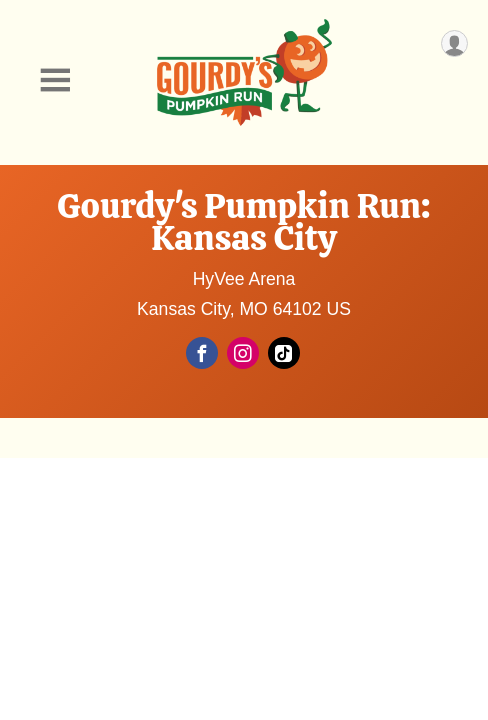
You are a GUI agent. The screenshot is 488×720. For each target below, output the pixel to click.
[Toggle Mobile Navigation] (55, 80)
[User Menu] (454, 43)
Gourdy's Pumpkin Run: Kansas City (244, 222)
